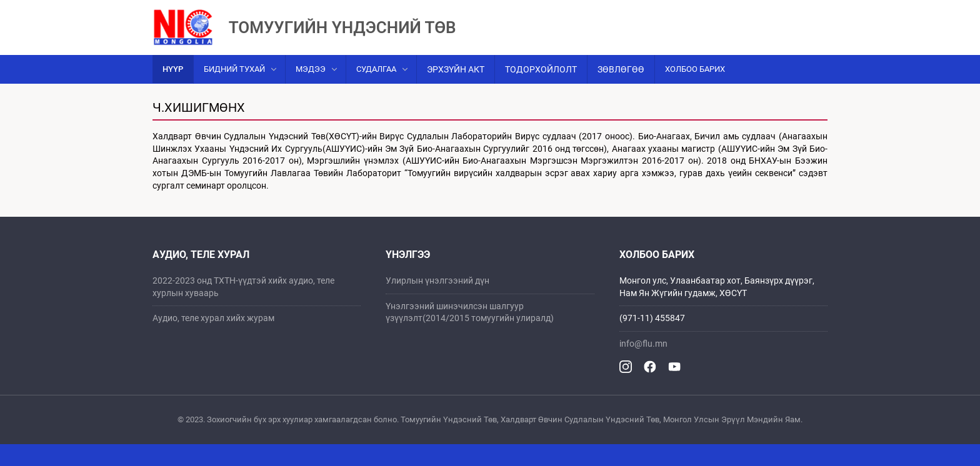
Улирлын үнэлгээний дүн (437, 302)
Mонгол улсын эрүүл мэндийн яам (229, 10)
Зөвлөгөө (621, 91)
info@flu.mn (643, 365)
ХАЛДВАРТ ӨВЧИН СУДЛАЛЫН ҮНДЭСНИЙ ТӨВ (409, 10)
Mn (814, 10)
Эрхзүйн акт (456, 91)
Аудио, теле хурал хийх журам (213, 340)
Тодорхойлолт (541, 91)
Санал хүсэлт (759, 10)
